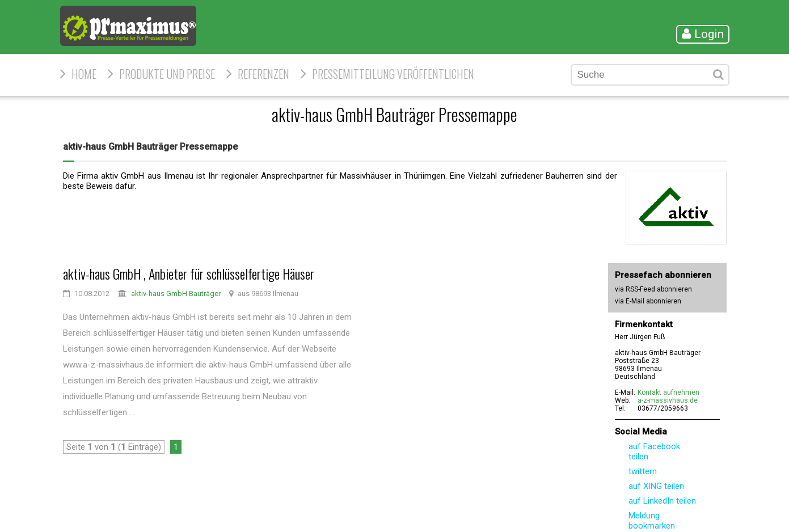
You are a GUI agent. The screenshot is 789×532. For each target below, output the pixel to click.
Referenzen (263, 74)
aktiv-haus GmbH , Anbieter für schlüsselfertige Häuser (189, 273)
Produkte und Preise (167, 74)
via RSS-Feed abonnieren (653, 289)
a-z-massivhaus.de (668, 400)
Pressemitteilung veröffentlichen (393, 74)
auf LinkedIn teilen (662, 501)
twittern (643, 471)
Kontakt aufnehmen (668, 392)
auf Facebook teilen (654, 451)
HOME (84, 74)
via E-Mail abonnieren (648, 301)
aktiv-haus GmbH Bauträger (176, 294)
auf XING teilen (656, 486)
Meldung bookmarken (652, 521)
